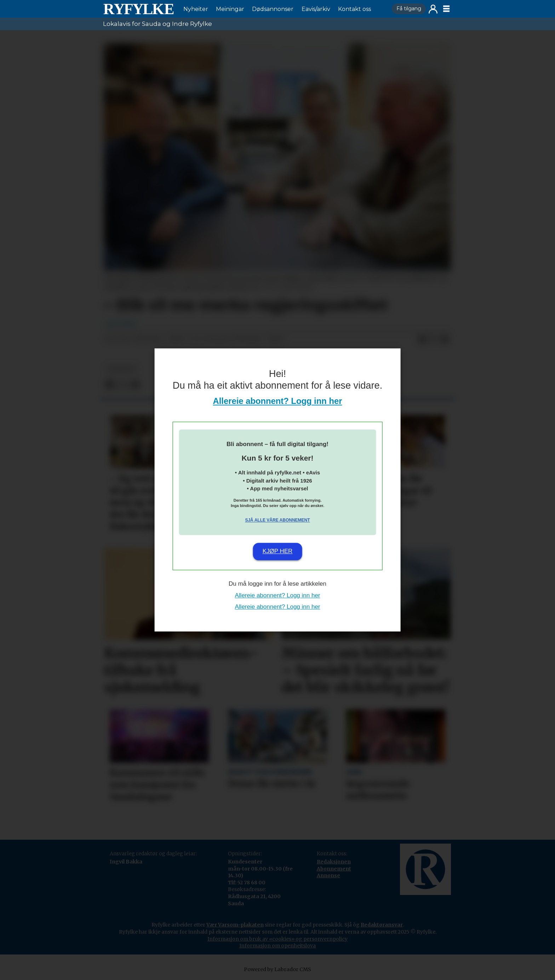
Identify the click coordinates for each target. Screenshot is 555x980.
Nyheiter (196, 9)
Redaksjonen (334, 862)
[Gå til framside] (138, 9)
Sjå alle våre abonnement (277, 520)
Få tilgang (409, 9)
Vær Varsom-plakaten (235, 925)
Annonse (328, 875)
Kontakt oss (354, 9)
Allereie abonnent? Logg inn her (278, 401)
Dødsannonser (273, 9)
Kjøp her (278, 551)
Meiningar (230, 9)
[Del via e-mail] (445, 339)
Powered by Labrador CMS (277, 969)
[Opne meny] (446, 9)
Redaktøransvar (382, 925)
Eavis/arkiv (316, 9)
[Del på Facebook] (422, 339)
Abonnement (334, 869)
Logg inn (433, 9)
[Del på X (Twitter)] (434, 339)
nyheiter (121, 369)
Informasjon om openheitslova (277, 946)
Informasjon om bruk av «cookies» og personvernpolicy (277, 939)
